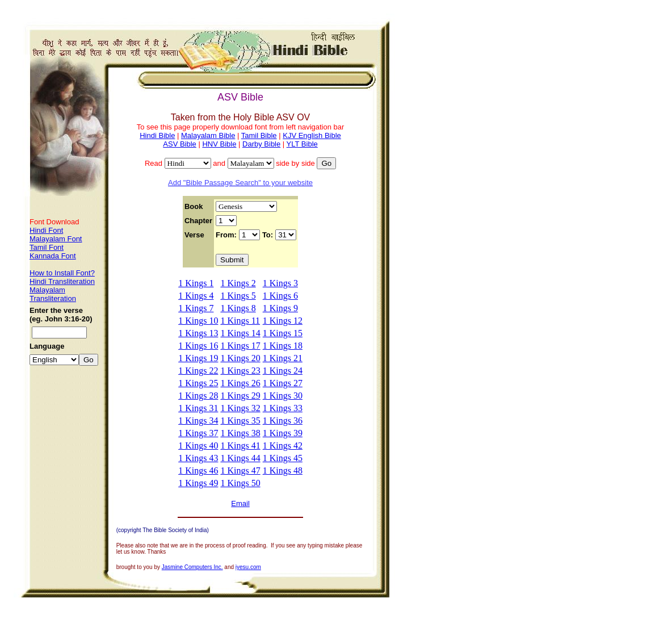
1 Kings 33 (283, 408)
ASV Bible (180, 144)
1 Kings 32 (240, 408)
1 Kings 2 (238, 283)
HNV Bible (219, 144)
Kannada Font (53, 256)
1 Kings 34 (198, 421)
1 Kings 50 (240, 483)
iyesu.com (248, 567)
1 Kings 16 (198, 346)
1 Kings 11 (240, 321)
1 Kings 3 (280, 283)
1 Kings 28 (198, 396)
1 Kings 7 (196, 308)
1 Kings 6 (280, 296)
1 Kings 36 (283, 421)
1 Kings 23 (240, 371)
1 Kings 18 (283, 346)
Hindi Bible (157, 135)
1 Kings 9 (280, 308)
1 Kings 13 (198, 333)
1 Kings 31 (198, 408)
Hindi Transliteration (62, 281)
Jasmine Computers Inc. (192, 567)
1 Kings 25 (198, 383)
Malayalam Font (56, 239)
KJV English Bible (312, 135)
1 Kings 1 (196, 283)
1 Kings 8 (238, 308)
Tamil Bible (259, 135)
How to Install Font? (62, 273)
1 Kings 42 (283, 446)
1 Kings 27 (283, 383)
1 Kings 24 (283, 371)
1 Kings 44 (240, 458)
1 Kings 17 (240, 346)
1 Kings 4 (196, 296)
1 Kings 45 (283, 458)
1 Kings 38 (240, 433)
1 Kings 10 (198, 321)
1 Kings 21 (283, 358)
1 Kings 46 (198, 470)
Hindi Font (46, 230)
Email (240, 503)
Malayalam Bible (208, 135)
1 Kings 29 (240, 396)
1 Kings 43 (198, 458)
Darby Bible (261, 144)
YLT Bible (302, 144)
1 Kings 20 (240, 358)
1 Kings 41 (240, 446)
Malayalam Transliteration (53, 294)
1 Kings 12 (283, 321)
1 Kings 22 (198, 371)
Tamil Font (47, 247)
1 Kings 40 (198, 446)
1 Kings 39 (283, 433)
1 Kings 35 (240, 421)
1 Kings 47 (240, 470)
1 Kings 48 (283, 470)
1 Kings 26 (240, 383)
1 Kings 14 (240, 333)
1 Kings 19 (198, 358)
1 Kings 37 (198, 433)
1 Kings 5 (238, 296)
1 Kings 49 (198, 483)
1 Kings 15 (283, 333)
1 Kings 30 (283, 396)
